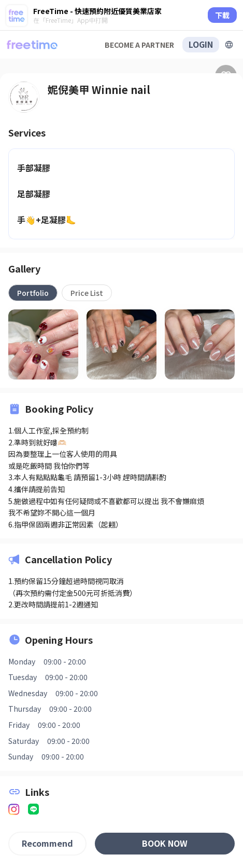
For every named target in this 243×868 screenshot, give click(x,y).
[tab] (33, 293)
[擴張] (229, 45)
